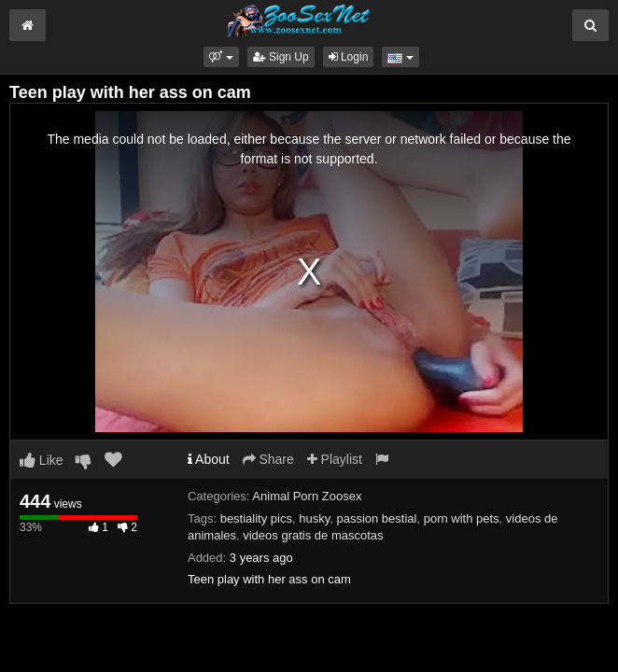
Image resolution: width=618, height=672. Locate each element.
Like (42, 460)
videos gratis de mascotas (313, 535)
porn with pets (462, 518)
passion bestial (376, 518)
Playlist (335, 459)
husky (314, 518)
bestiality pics (256, 518)
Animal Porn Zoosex (307, 496)
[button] (221, 57)
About (209, 459)
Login (349, 57)
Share (268, 459)
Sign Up (281, 57)
